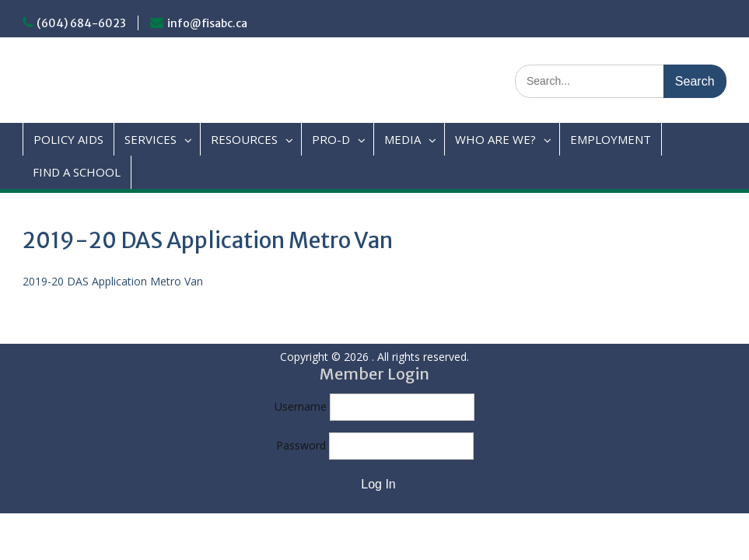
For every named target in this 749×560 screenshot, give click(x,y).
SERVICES (150, 139)
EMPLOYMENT (611, 139)
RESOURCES (244, 139)
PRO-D (331, 139)
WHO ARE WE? (495, 139)
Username (301, 406)
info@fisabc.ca (207, 23)
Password (301, 445)
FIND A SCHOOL (77, 172)
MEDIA (402, 139)
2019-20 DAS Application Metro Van (113, 281)
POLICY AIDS (68, 139)
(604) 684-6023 (81, 23)
